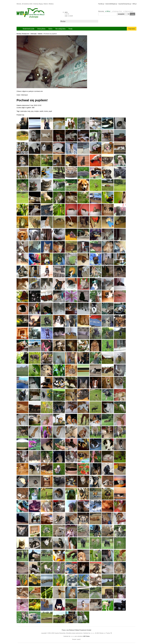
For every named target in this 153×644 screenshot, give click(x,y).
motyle (36, 111)
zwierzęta (23, 111)
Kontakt (89, 630)
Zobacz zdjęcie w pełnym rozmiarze (30, 91)
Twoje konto (132, 29)
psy (32, 111)
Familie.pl (101, 4)
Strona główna (41, 29)
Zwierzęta (33, 34)
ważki (41, 111)
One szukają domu (60, 29)
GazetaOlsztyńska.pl (125, 4)
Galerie (50, 29)
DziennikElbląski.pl (111, 4)
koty (29, 111)
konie (46, 111)
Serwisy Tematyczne (23, 34)
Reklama (72, 630)
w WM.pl (108, 11)
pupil (50, 111)
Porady (70, 29)
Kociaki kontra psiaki (29, 29)
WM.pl (134, 4)
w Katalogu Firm (117, 11)
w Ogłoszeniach (128, 11)
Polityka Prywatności (80, 630)
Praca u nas (65, 630)
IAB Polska (86, 636)
